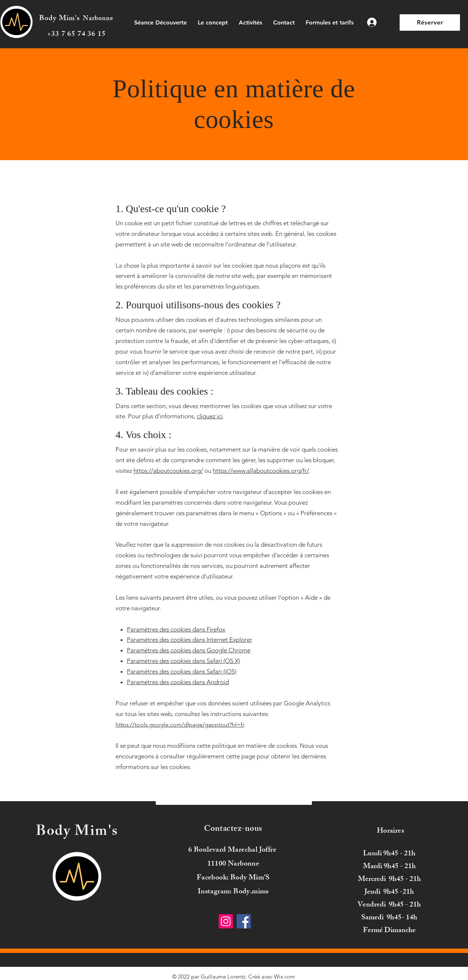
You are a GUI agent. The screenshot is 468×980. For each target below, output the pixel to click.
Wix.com (284, 977)
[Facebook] (244, 921)
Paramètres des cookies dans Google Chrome (189, 650)
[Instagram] (226, 921)
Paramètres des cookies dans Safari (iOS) (182, 671)
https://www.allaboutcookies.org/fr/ (261, 471)
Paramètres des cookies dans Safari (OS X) (183, 661)
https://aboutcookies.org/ (168, 471)
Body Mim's (60, 19)
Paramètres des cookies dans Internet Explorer (190, 640)
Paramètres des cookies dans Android (178, 682)
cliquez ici (210, 416)
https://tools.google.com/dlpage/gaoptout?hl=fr (180, 725)
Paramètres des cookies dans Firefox (176, 629)
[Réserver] (430, 22)
